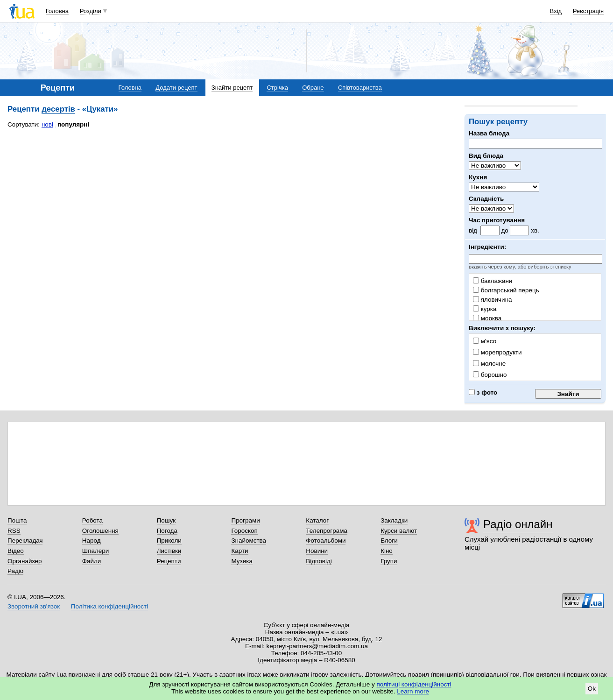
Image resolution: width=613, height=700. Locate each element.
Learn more (413, 691)
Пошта (17, 520)
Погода (167, 531)
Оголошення (100, 531)
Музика (242, 561)
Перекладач (25, 541)
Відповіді (319, 561)
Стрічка (277, 88)
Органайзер (25, 561)
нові (47, 124)
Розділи (91, 11)
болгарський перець (506, 290)
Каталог (317, 520)
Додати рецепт (176, 88)
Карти (240, 551)
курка (485, 309)
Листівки (169, 551)
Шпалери (95, 551)
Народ (92, 541)
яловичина (493, 300)
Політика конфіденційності (109, 606)
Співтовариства (360, 88)
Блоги (389, 541)
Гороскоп (244, 531)
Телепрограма (327, 531)
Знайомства (249, 541)
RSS (14, 531)
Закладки (394, 520)
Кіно (387, 551)
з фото (483, 392)
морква (487, 318)
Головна (57, 11)
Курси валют (399, 531)
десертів (58, 109)
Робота (92, 520)
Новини (317, 551)
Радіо (15, 571)
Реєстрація (588, 11)
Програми (245, 520)
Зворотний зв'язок (34, 606)
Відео (16, 551)
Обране (313, 88)
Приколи (169, 541)
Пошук (166, 520)
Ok (592, 689)
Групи (389, 561)
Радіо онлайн (518, 524)
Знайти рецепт (232, 88)
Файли (92, 561)
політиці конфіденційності (414, 684)
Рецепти (169, 561)
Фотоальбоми (326, 541)
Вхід (556, 11)
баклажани (493, 281)
